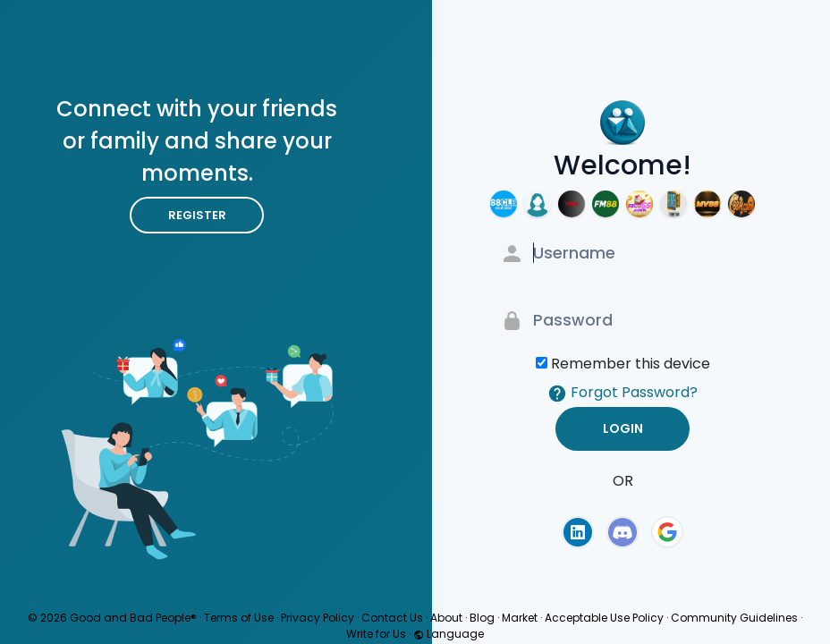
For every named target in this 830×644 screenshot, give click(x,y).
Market (520, 618)
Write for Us (376, 634)
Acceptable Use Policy (604, 618)
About (446, 618)
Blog (482, 618)
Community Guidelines (734, 618)
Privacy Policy (318, 618)
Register (197, 215)
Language (449, 634)
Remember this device (631, 364)
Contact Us (392, 618)
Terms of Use (239, 618)
